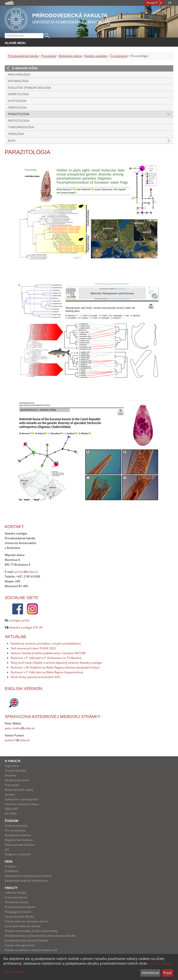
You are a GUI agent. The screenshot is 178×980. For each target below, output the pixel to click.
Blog (12, 141)
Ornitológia (17, 108)
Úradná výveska (15, 771)
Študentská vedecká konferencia (26, 881)
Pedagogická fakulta (18, 912)
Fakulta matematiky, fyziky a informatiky (31, 931)
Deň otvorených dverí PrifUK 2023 (33, 648)
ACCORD (11, 814)
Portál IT (152, 3)
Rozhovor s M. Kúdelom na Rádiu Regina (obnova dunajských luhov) (55, 667)
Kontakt (10, 794)
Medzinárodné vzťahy (19, 790)
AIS (7, 849)
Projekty (10, 866)
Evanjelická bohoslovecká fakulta (26, 940)
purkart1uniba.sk (17, 740)
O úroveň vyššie (25, 68)
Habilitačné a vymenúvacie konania (28, 876)
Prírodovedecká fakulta (23, 56)
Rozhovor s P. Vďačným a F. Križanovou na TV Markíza (46, 658)
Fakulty (11, 888)
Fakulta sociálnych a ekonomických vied (31, 950)
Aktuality (10, 775)
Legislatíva (12, 766)
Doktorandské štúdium (20, 845)
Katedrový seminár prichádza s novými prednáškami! (46, 643)
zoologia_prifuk (19, 620)
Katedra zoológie (96, 56)
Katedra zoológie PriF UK (26, 627)
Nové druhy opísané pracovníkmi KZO (36, 677)
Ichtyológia (17, 101)
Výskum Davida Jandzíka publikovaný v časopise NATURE (48, 653)
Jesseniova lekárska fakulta (23, 926)
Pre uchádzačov (15, 830)
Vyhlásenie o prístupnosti (21, 799)
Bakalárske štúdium (18, 835)
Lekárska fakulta (16, 893)
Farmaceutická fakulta (19, 916)
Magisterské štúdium (19, 840)
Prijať (167, 973)
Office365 (11, 809)
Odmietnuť (150, 973)
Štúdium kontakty (16, 826)
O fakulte (13, 761)
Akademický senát (17, 780)
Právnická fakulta (16, 897)
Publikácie (11, 871)
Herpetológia (18, 94)
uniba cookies (160, 963)
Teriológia (16, 134)
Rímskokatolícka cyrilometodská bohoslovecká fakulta (40, 936)
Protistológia (19, 121)
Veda (9, 861)
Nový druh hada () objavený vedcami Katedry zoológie (56, 663)
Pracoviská (49, 56)
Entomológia (18, 81)
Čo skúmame (119, 56)
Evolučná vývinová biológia (29, 88)
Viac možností (14, 972)
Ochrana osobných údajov (22, 804)
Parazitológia (19, 114)
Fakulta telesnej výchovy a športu (27, 921)
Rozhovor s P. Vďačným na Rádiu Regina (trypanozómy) (47, 672)
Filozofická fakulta (17, 902)
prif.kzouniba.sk (26, 572)
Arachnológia (19, 75)
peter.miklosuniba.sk (20, 728)
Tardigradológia (21, 127)
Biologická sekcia (70, 56)
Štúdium (11, 821)
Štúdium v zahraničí (18, 854)
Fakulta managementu (20, 945)
